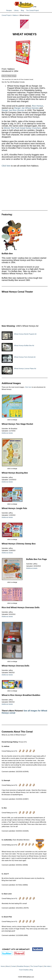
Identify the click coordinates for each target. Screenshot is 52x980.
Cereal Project (6, 15)
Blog (22, 10)
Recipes (9, 10)
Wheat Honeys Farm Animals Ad (25, 357)
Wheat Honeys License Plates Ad (25, 369)
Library (16, 10)
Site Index (47, 966)
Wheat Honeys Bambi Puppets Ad (25, 334)
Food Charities (24, 970)
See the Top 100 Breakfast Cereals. (13, 82)
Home (3, 966)
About (8, 966)
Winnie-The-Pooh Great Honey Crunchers (22, 128)
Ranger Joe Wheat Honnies (27, 108)
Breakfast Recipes (23, 966)
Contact (14, 966)
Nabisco (15, 15)
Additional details (7, 433)
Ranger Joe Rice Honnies (13, 110)
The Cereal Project (32, 10)
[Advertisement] (25, 190)
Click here (6, 166)
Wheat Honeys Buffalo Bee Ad (24, 345)
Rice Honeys (38, 106)
